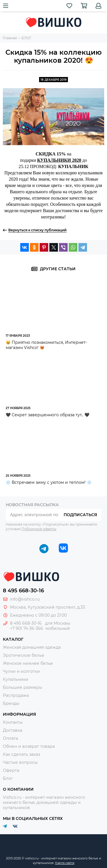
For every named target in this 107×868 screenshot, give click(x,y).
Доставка (13, 730)
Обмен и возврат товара (29, 746)
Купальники (16, 679)
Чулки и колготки (21, 671)
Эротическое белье (24, 655)
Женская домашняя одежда (32, 647)
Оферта (11, 770)
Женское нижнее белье (28, 663)
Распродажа (16, 695)
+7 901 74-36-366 (27, 628)
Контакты (13, 722)
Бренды (11, 703)
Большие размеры (23, 687)
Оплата (10, 738)
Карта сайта (65, 863)
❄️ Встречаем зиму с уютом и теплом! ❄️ (49, 482)
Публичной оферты (39, 529)
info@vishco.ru (25, 599)
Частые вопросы (20, 762)
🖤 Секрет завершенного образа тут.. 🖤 (48, 415)
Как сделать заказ (21, 754)
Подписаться (80, 515)
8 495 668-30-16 (23, 591)
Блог (8, 778)
